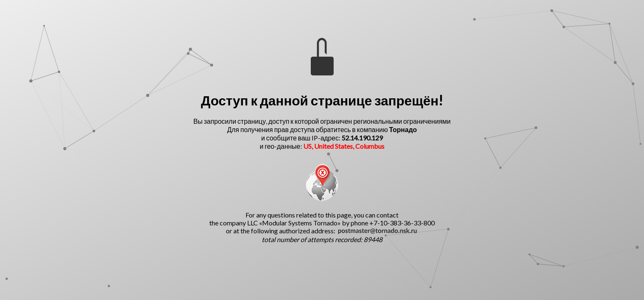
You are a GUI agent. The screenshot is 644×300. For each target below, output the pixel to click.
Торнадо (403, 129)
